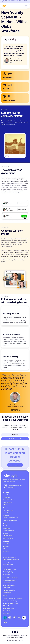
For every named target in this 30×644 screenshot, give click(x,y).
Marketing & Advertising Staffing (11, 560)
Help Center (6, 544)
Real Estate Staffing (8, 564)
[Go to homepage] (15, 476)
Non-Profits (6, 613)
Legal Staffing (6, 583)
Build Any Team (7, 606)
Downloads (6, 551)
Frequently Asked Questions (10, 520)
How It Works (6, 495)
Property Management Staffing (11, 603)
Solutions (5, 505)
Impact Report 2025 (8, 538)
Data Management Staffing (10, 569)
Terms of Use (6, 635)
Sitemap (5, 595)
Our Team (5, 533)
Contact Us (6, 546)
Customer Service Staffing (10, 557)
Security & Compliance (9, 500)
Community (6, 515)
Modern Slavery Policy (12, 637)
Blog (4, 549)
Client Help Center (8, 502)
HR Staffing (6, 562)
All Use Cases (6, 574)
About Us (5, 526)
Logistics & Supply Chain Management (13, 598)
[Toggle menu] (26, 6)
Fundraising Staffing (8, 572)
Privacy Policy (23, 635)
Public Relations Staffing (9, 590)
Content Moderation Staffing (10, 601)
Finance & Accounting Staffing (11, 578)
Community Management (9, 580)
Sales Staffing (6, 588)
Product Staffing (7, 611)
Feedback (21, 637)
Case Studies (6, 497)
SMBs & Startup (7, 593)
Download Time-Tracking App (10, 518)
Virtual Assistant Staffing (9, 585)
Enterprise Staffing (8, 567)
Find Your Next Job (8, 510)
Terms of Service (15, 635)
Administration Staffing (9, 608)
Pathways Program (8, 536)
